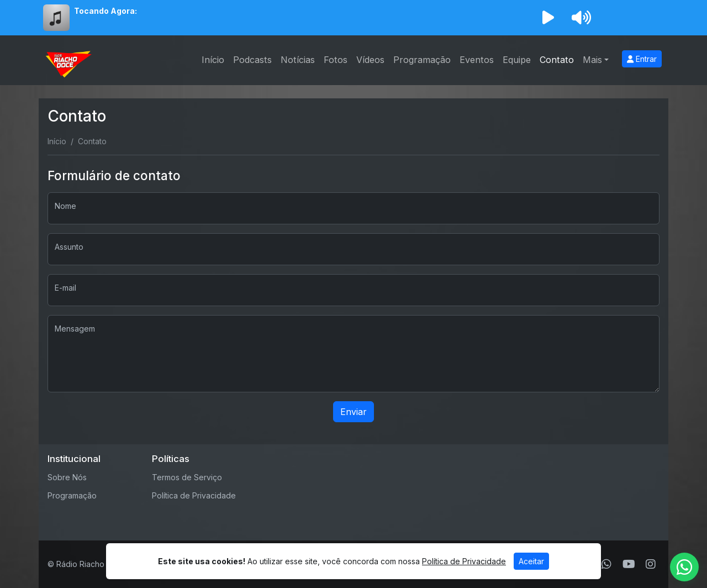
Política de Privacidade (194, 495)
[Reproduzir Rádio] (548, 18)
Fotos (336, 60)
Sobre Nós (67, 477)
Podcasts (252, 60)
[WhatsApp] (606, 564)
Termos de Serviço (187, 477)
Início (213, 60)
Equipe (517, 60)
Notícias (298, 60)
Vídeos (370, 60)
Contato (557, 60)
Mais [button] (592, 60)
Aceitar (531, 561)
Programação (422, 60)
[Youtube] (629, 564)
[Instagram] (651, 564)
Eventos (477, 60)
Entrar (642, 59)
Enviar (353, 412)
